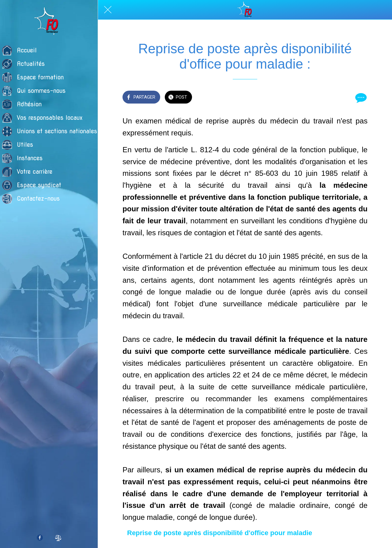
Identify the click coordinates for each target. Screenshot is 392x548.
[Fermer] (108, 10)
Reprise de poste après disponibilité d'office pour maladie (220, 533)
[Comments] (360, 98)
